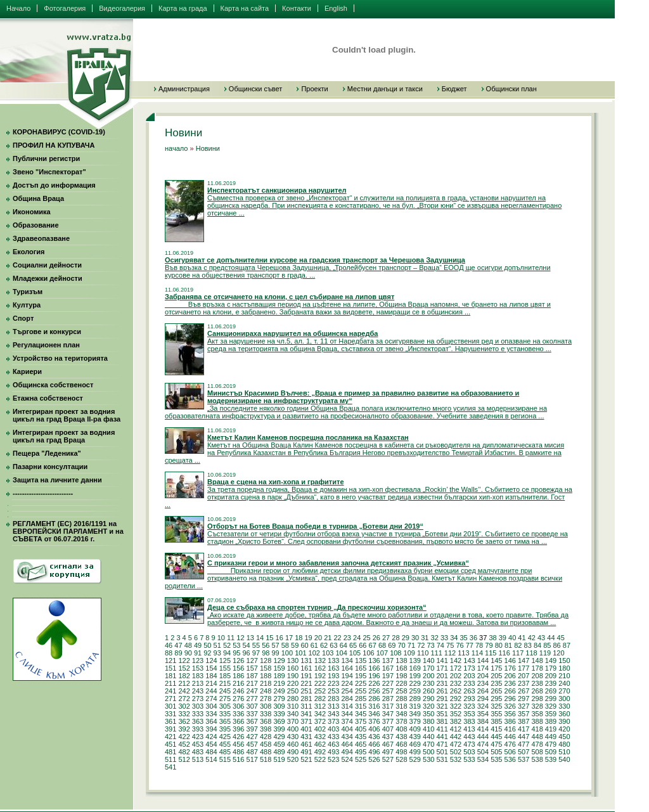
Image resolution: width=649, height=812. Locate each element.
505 (496, 752)
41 (522, 638)
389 (551, 721)
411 (442, 729)
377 (388, 721)
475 (496, 744)
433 (333, 737)
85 (547, 645)
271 (170, 699)
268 (537, 691)
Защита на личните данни (57, 480)
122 (184, 661)
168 (401, 668)
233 (469, 683)
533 (469, 759)
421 (170, 737)
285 (361, 699)
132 (320, 661)
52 (227, 645)
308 (266, 706)
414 (483, 729)
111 (436, 653)
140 (428, 661)
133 (333, 661)
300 (564, 699)
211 (170, 683)
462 (320, 744)
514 (211, 759)
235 (496, 683)
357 (524, 714)
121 (170, 661)
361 (170, 721)
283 (333, 699)
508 (537, 752)
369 (279, 721)
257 (388, 691)
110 (423, 653)
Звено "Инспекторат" (49, 172)
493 (333, 752)
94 (227, 653)
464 (347, 744)
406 (374, 729)
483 (198, 752)
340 (293, 714)
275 (225, 699)
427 (252, 737)
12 (240, 638)
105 (355, 653)
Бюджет (454, 89)
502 (456, 752)
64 (344, 645)
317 (388, 706)
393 (198, 729)
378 (401, 721)
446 (510, 737)
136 (374, 661)
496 (374, 752)
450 (564, 737)
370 (293, 721)
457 (252, 744)
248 (266, 691)
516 (238, 759)
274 (211, 699)
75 (450, 645)
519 (279, 759)
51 (217, 645)
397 (252, 729)
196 (374, 676)
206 (510, 676)
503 (469, 752)
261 (442, 691)
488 (266, 752)
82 (518, 645)
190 (293, 676)
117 (518, 653)
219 (279, 683)
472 (456, 744)
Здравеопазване (41, 238)
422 (184, 737)
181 (170, 676)
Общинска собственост (53, 385)
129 (279, 661)
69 (392, 645)
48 (188, 645)
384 (483, 721)
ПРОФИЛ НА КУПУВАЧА (54, 145)
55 (256, 645)
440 (428, 737)
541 (170, 767)
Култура (27, 305)
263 (469, 691)
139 (415, 661)
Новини (208, 148)
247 (252, 691)
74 (440, 645)
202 (456, 676)
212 (184, 683)
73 (430, 645)
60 (304, 645)
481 (170, 752)
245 (225, 691)
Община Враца (38, 198)
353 (469, 714)
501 (442, 752)
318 (401, 706)
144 (483, 661)
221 (306, 683)
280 (293, 699)
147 (524, 661)
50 (207, 645)
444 (483, 737)
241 (170, 691)
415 (496, 729)
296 (510, 699)
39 (503, 638)
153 (198, 668)
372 (320, 721)
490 (293, 752)
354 (483, 714)
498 (401, 752)
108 (395, 653)
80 (499, 645)
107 (382, 653)
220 (293, 683)
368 (266, 721)
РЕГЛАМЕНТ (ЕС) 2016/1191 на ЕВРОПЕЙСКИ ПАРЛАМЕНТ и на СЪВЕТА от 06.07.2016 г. (68, 531)
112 (450, 653)
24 (357, 638)
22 (337, 638)
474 (483, 744)
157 (252, 668)
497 (388, 752)
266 (510, 691)
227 (388, 683)
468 (401, 744)
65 (353, 645)
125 (225, 661)
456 (238, 744)
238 (537, 683)
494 (347, 752)
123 (198, 661)
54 (247, 645)
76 (459, 645)
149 (551, 661)
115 (491, 653)
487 (252, 752)
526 (374, 759)
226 (374, 683)
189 (279, 676)
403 (333, 729)
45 (561, 638)
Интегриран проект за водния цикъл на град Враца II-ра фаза (67, 415)
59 (295, 645)
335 (225, 714)
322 (456, 706)
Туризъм (28, 292)
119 (545, 653)
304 (211, 706)
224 (347, 683)
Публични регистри (46, 158)
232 (456, 683)
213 (198, 683)
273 (198, 699)
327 (524, 706)
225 (361, 683)
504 (483, 752)
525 (361, 759)
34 (454, 638)
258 (401, 691)
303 (198, 706)
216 (238, 683)
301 (170, 706)
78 (479, 645)
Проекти (314, 89)
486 (238, 752)
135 (361, 661)
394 (211, 729)
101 (300, 653)
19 (309, 638)
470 (428, 744)
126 (238, 661)
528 (401, 759)
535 (496, 759)
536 (510, 759)
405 (361, 729)
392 (184, 729)
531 (442, 759)
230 (428, 683)
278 (266, 699)
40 (512, 638)
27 (386, 638)
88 (169, 653)
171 (442, 668)
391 (170, 729)
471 (442, 744)
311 (306, 706)
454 (211, 744)
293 (469, 699)
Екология (29, 252)
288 (401, 699)
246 (238, 691)
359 (551, 714)
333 (198, 714)
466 (374, 744)
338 (266, 714)
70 (402, 645)
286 (374, 699)
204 (483, 676)
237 (524, 683)
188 (266, 676)
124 (211, 661)
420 (564, 729)
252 (320, 691)
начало (176, 148)
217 (252, 683)
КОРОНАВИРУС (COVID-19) (59, 132)
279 (279, 699)
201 (442, 676)
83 (528, 645)
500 (428, 752)
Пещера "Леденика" (47, 453)
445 (496, 737)
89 (178, 653)
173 (469, 668)
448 (537, 737)
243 (198, 691)
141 (442, 661)
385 (496, 721)
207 (524, 676)
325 (496, 706)
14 (260, 638)
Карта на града (183, 8)
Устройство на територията (60, 358)
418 (537, 729)
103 (328, 653)
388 (537, 721)
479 (551, 744)
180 (564, 668)
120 (558, 653)
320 (428, 706)
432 (320, 737)
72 (421, 645)
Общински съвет (256, 89)
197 (388, 676)
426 (238, 737)
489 (279, 752)
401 (306, 729)
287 (388, 699)
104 (341, 653)
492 (320, 752)
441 (442, 737)
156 (238, 668)
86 (557, 645)
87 (567, 645)
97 (256, 653)
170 (428, 668)
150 (564, 661)
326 (510, 706)
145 (496, 661)
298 (537, 699)
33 (444, 638)
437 (388, 737)
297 (524, 699)
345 (361, 714)
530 (428, 759)
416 (510, 729)
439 (415, 737)
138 (401, 661)
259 (415, 691)
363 (198, 721)
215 (225, 683)
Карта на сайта (245, 8)
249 (279, 691)
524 (347, 759)
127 (252, 661)
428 (266, 737)
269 (551, 691)
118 (531, 653)
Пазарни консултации (50, 467)
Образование (36, 225)
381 (442, 721)
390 (564, 721)
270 (564, 691)
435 (361, 737)
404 (347, 729)
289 (415, 699)
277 (252, 699)
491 (306, 752)
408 (401, 729)
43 (541, 638)
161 (306, 668)
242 (184, 691)
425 (225, 737)
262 (456, 691)
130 (293, 661)
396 (238, 729)
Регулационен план (46, 345)
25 (366, 638)
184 (211, 676)
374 (347, 721)
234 (483, 683)
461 (306, 744)
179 (551, 668)
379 (415, 721)
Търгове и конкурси (47, 332)
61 (314, 645)
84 (537, 645)
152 (184, 668)
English (336, 8)
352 (456, 714)
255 (361, 691)
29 (406, 638)
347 (388, 714)
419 (551, 729)
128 (266, 661)
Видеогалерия (122, 8)
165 (361, 668)
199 (415, 676)
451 (170, 744)
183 (198, 676)
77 (470, 645)
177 (524, 668)
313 (333, 706)
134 (347, 661)
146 (510, 661)
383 (469, 721)
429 (279, 737)
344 (347, 714)
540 (564, 759)
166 (374, 668)
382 (456, 721)
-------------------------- (43, 493)
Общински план (511, 89)
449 (551, 737)
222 (320, 683)
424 (211, 737)
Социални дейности (47, 265)
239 (551, 683)
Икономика (32, 212)
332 (184, 714)
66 (363, 645)
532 (456, 759)
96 (247, 653)
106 (368, 653)
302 (184, 706)
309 (279, 706)
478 (537, 744)
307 (252, 706)
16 (280, 638)
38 (492, 638)
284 (347, 699)
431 (306, 737)
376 (374, 721)
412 (456, 729)
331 (170, 714)
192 (320, 676)
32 (435, 638)
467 (388, 744)
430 (293, 737)
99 (275, 653)
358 (537, 714)
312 (320, 706)
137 (388, 661)
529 (415, 759)
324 (483, 706)
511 (170, 759)
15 (269, 638)
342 (320, 714)
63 (333, 645)
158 (266, 668)
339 (279, 714)
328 (537, 706)
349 (415, 714)
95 (236, 653)
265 (496, 691)
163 (333, 668)
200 (428, 676)
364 (211, 721)
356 (510, 714)
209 (551, 676)
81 (508, 645)
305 (225, 706)
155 (225, 668)
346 (374, 714)
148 (537, 661)
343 (333, 714)
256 (374, 691)
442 (456, 737)
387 (524, 721)
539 (551, 759)
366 (238, 721)
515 (225, 759)
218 (266, 683)
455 (225, 744)
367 (252, 721)
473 (469, 744)
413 (469, 729)
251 (306, 691)
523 (333, 759)
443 (469, 737)
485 (225, 752)
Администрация (184, 89)
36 (473, 638)
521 (306, 759)
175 (496, 668)
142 (456, 661)
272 (184, 699)
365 (225, 721)
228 (401, 683)
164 (347, 668)
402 (320, 729)
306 (238, 706)
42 (532, 638)
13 (250, 638)
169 (415, 668)
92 (207, 653)
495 (361, 752)
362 (184, 721)
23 (347, 638)
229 (415, 683)
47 (178, 645)
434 (347, 737)
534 (483, 759)
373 (333, 721)
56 (266, 645)
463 (333, 744)
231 (442, 683)
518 (266, 759)
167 (388, 668)
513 (198, 759)
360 (564, 714)
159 (279, 668)
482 (184, 752)
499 (415, 752)
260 (428, 691)
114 (477, 653)
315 (361, 706)
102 (314, 653)
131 (306, 661)
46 (169, 645)
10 (221, 638)
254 (347, 691)
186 (238, 676)
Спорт (23, 318)
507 (524, 752)
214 (211, 683)
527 (388, 759)
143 (469, 661)
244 (211, 691)
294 (483, 699)
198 (401, 676)
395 (225, 729)
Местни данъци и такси (385, 89)
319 (415, 706)
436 (374, 737)
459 (279, 744)
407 (388, 729)
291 (442, 699)
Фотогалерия (65, 8)
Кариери (27, 371)
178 (537, 668)
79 (489, 645)
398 (266, 729)
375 (361, 721)
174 (483, 668)
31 (425, 638)
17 (289, 638)
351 (442, 714)
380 (428, 721)
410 (428, 729)
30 (415, 638)
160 (293, 668)
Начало (18, 8)
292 (456, 699)
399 (279, 729)
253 (333, 691)
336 (238, 714)
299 (551, 699)
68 (382, 645)
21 (328, 638)
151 (170, 668)
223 (333, 683)
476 (510, 744)
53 (236, 645)
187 (252, 676)
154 (211, 668)
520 (293, 759)
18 (299, 638)
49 (198, 645)
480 (564, 744)
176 (510, 668)
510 (564, 752)
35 (464, 638)
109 (409, 653)
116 (504, 653)
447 (524, 737)
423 (198, 737)
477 (524, 744)
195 (361, 676)
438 (401, 737)
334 (211, 714)
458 (266, 744)
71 (411, 645)
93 (217, 653)
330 (564, 706)
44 (551, 638)
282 (320, 699)
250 (293, 691)
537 (524, 759)
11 (231, 638)
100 (287, 653)
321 (442, 706)
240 (564, 683)
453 (198, 744)
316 (374, 706)
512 (184, 759)
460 (293, 744)
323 (469, 706)
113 (463, 653)
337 (252, 714)
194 (347, 676)
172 (456, 668)
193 (333, 676)
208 (537, 676)
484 (211, 752)
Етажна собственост (48, 398)
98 (266, 653)
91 (198, 653)
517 (252, 759)
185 (225, 676)
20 (318, 638)
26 (376, 638)
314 (347, 706)
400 (293, 729)
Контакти (297, 8)
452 (184, 744)
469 (415, 744)
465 (361, 744)
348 (401, 714)
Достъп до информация (54, 185)
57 (275, 645)
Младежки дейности (48, 278)
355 (496, 714)
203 (469, 676)
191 (306, 676)
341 (306, 714)
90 (188, 653)
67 (373, 645)
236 (510, 683)
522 (320, 759)
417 (524, 729)
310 (293, 706)
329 (551, 706)
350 (428, 714)
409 (415, 729)
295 (496, 699)
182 (184, 676)
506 (510, 752)
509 (551, 752)
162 (320, 668)
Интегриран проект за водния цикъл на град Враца (64, 436)
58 (285, 645)
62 (324, 645)
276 (238, 699)
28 (395, 638)
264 (483, 691)
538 (537, 759)
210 (564, 676)
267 (524, 691)
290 (428, 699)
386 (510, 721)
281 (306, 699)
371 (306, 721)
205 (496, 676)
